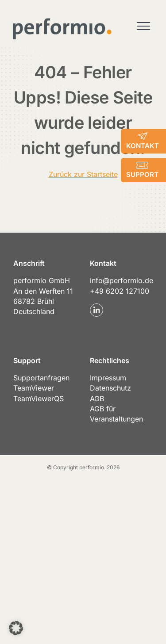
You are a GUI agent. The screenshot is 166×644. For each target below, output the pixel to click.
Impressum (108, 378)
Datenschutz (110, 388)
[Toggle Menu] (143, 26)
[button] (16, 628)
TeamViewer (34, 388)
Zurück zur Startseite (83, 174)
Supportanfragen (41, 378)
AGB (97, 399)
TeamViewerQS (39, 399)
